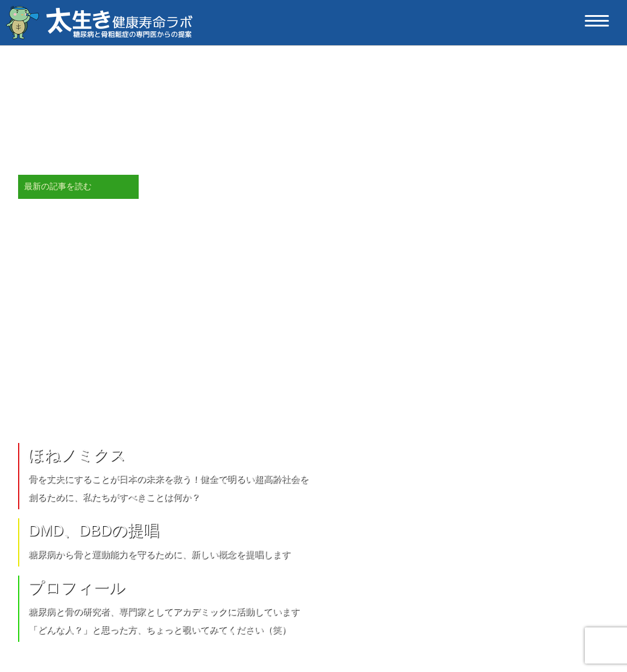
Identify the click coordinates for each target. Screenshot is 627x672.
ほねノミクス (77, 455)
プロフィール (77, 588)
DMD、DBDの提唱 (94, 530)
